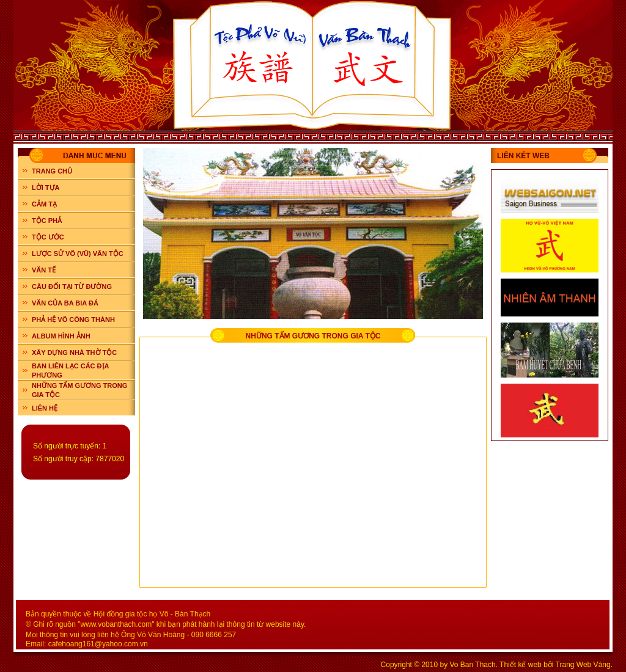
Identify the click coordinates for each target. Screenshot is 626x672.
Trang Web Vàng (583, 665)
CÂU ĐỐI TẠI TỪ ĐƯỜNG (72, 287)
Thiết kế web (521, 665)
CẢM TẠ (44, 204)
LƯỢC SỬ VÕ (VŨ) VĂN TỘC (78, 254)
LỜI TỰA (46, 188)
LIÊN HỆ (45, 408)
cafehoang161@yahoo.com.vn (98, 644)
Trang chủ (52, 171)
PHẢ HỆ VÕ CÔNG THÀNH (73, 320)
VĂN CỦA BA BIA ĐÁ (65, 303)
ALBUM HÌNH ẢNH (61, 336)
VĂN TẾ (44, 270)
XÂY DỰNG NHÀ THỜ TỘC (74, 352)
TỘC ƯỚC (48, 237)
